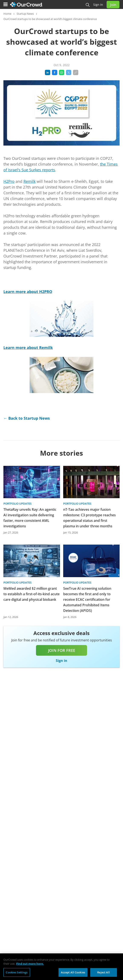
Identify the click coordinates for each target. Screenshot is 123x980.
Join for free (62, 650)
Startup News (25, 14)
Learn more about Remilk (28, 348)
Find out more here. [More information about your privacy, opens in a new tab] (30, 966)
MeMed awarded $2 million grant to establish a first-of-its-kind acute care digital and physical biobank (31, 594)
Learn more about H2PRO (28, 292)
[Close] (116, 962)
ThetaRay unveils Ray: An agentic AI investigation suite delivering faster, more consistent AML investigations (30, 518)
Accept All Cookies (73, 974)
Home (7, 14)
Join (113, 5)
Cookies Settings (17, 974)
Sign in (98, 5)
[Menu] (6, 4)
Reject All (103, 974)
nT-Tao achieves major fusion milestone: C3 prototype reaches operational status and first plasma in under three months (89, 518)
